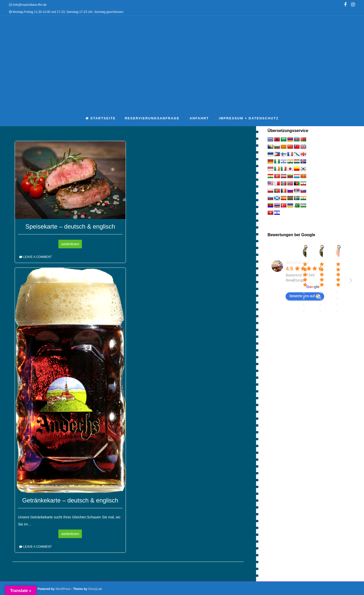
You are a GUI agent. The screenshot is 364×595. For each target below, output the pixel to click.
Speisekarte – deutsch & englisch (70, 226)
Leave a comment (37, 257)
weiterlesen (70, 244)
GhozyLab (95, 589)
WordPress (63, 589)
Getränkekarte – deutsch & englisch (70, 500)
